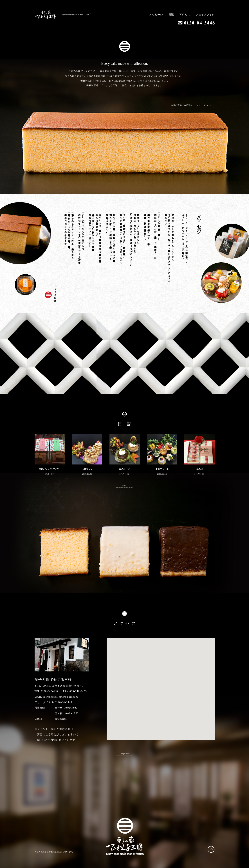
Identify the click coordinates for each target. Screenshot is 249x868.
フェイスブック (205, 15)
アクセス (185, 15)
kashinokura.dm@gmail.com (60, 697)
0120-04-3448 (63, 702)
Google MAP (125, 754)
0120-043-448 (49, 691)
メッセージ (156, 15)
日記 (171, 15)
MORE (124, 486)
